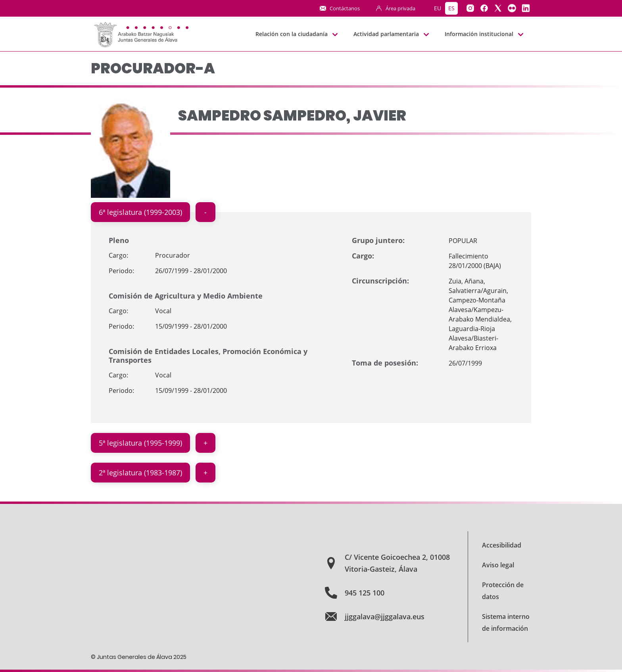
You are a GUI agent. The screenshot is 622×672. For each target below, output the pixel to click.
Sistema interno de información (506, 622)
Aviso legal (498, 565)
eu (438, 8)
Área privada (400, 8)
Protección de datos (503, 591)
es (451, 8)
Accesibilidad (502, 545)
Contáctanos (345, 8)
